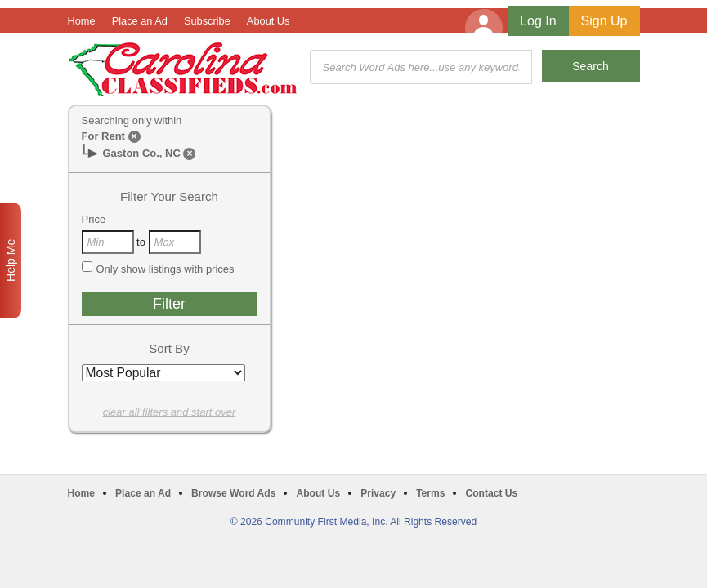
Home (82, 21)
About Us (268, 21)
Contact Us (491, 493)
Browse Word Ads (233, 493)
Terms (430, 493)
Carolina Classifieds (183, 69)
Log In (538, 21)
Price (94, 219)
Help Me (11, 261)
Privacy (378, 493)
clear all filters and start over (170, 412)
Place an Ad (140, 21)
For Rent (103, 136)
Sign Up (604, 21)
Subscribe (207, 21)
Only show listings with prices (158, 269)
